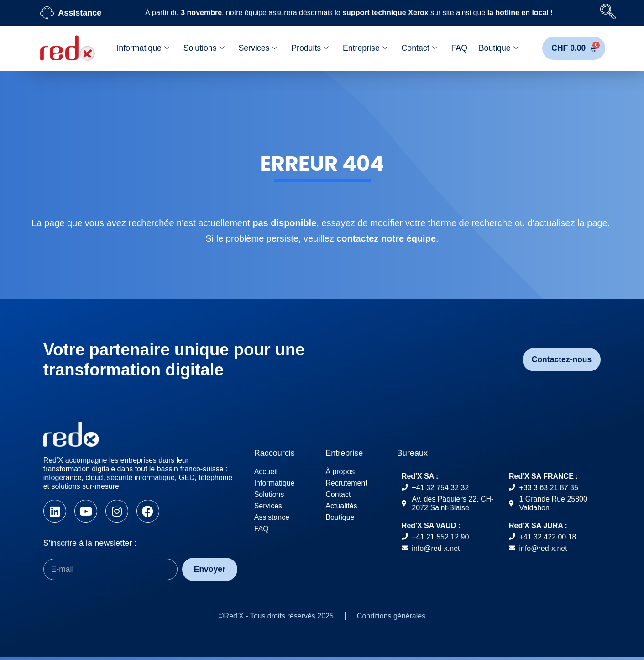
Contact (419, 48)
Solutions (203, 48)
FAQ (459, 48)
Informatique (142, 48)
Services (257, 48)
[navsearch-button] (608, 13)
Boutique (498, 48)
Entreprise (365, 48)
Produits (310, 48)
